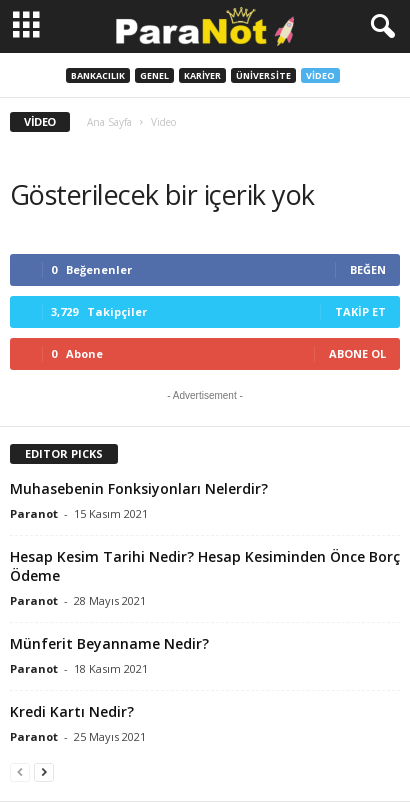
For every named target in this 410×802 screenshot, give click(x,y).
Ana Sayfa (109, 122)
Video (320, 75)
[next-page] (44, 771)
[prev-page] (20, 771)
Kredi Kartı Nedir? (72, 711)
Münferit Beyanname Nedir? (109, 643)
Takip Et (360, 311)
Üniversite (263, 75)
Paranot (34, 513)
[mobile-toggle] (26, 26)
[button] (379, 27)
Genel (154, 75)
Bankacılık (98, 75)
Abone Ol (357, 353)
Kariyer (202, 75)
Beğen (368, 269)
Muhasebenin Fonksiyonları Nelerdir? (139, 488)
